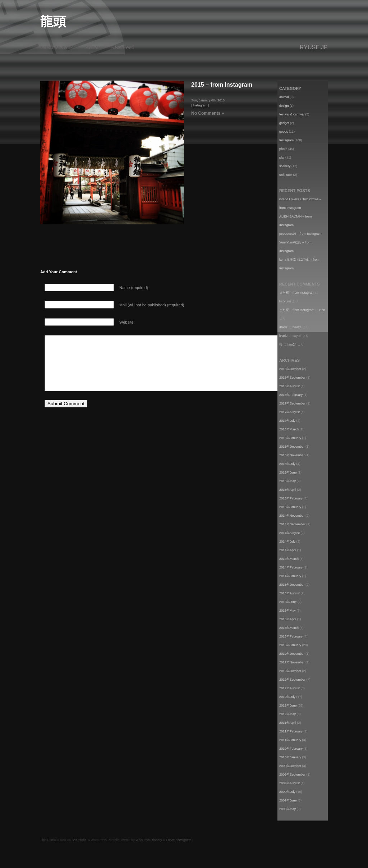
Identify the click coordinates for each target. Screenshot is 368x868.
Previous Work (57, 47)
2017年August (289, 412)
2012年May (287, 714)
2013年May (287, 611)
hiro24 (297, 327)
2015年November (292, 455)
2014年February (291, 567)
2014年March (289, 559)
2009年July (287, 792)
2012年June (288, 705)
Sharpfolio (79, 840)
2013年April (288, 619)
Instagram (200, 105)
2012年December (292, 654)
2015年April (288, 490)
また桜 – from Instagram (297, 293)
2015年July (287, 464)
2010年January (290, 757)
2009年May (287, 809)
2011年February (291, 731)
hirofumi (285, 301)
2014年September (292, 524)
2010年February (291, 749)
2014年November (292, 516)
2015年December (292, 447)
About (92, 47)
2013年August (289, 593)
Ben (322, 310)
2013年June (288, 602)
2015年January (290, 507)
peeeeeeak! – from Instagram (300, 234)
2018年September (292, 378)
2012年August (289, 688)
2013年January (290, 645)
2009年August (289, 783)
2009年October (290, 766)
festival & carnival (292, 114)
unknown (286, 175)
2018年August (289, 386)
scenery (285, 166)
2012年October (290, 671)
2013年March (289, 628)
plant (283, 157)
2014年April (288, 550)
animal (284, 97)
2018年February (291, 395)
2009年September (292, 775)
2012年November (292, 662)
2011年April (288, 723)
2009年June (288, 800)
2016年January (290, 438)
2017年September (292, 403)
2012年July (287, 697)
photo (283, 149)
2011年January (290, 740)
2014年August (289, 533)
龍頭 (53, 21)
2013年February (291, 636)
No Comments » (208, 113)
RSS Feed (123, 47)
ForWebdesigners (179, 840)
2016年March (289, 429)
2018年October (290, 369)
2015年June (288, 472)
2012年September (292, 680)
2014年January (290, 576)
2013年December (292, 585)
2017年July (287, 421)
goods (284, 132)
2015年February (291, 498)
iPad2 (283, 327)
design (284, 106)
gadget (284, 123)
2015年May (287, 481)
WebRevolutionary (149, 840)
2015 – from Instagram (222, 85)
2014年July (287, 542)
